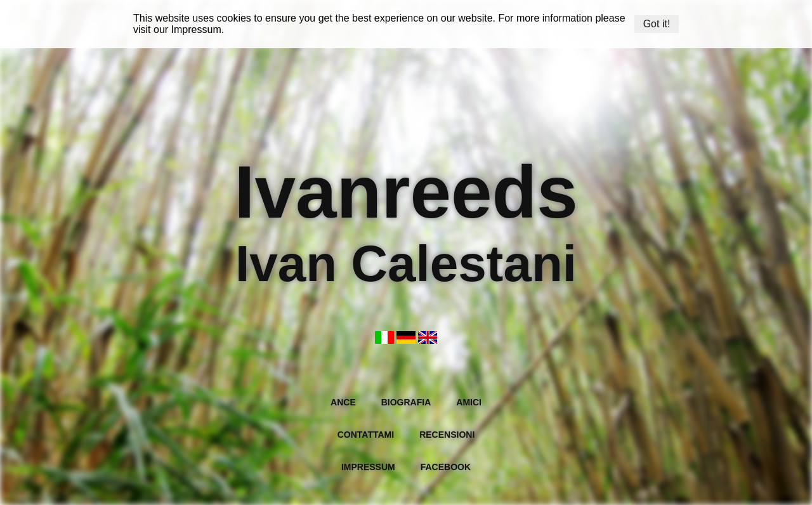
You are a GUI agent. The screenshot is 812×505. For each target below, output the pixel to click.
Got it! (657, 24)
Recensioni (447, 435)
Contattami (366, 435)
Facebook (446, 467)
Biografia (406, 402)
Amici (469, 402)
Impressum (196, 30)
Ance (343, 402)
